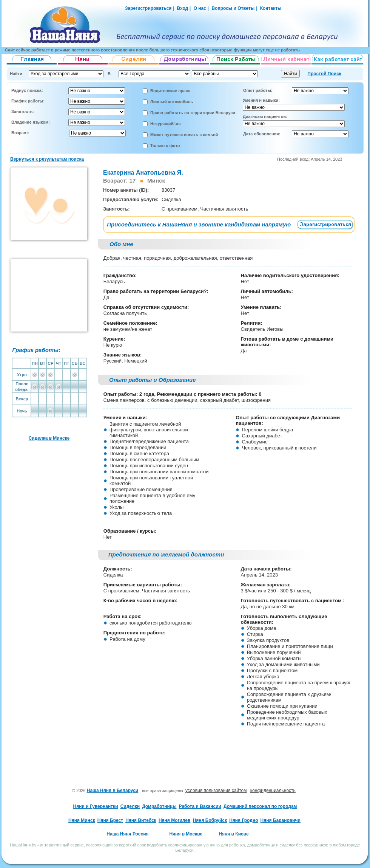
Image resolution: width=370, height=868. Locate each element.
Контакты (271, 8)
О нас (200, 8)
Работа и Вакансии (200, 806)
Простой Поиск (324, 74)
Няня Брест (110, 820)
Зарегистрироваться (148, 8)
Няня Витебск (141, 820)
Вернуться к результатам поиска (47, 159)
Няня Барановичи (281, 820)
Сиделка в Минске (49, 438)
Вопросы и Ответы (233, 8)
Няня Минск (82, 820)
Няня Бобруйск (210, 820)
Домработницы (159, 806)
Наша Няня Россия (127, 834)
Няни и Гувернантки (96, 806)
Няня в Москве (186, 834)
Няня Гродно (244, 820)
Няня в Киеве (234, 834)
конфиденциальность (273, 790)
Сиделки (130, 806)
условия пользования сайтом (216, 790)
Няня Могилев (174, 820)
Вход (182, 8)
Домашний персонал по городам (260, 806)
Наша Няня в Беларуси (113, 790)
